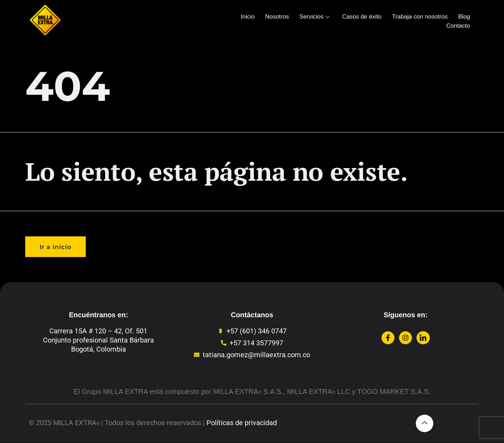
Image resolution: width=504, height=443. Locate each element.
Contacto (458, 26)
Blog (464, 17)
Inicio (248, 17)
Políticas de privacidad (242, 423)
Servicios (314, 17)
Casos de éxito (362, 17)
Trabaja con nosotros (420, 17)
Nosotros (277, 17)
